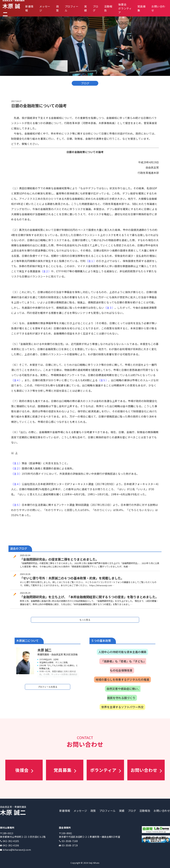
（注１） (91, 261)
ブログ (132, 811)
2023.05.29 (25, 593)
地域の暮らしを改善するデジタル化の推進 (122, 680)
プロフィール (107, 811)
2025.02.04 (25, 555)
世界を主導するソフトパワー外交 (122, 707)
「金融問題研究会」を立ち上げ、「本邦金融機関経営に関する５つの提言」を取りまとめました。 (89, 597)
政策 (57, 8)
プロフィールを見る (48, 687)
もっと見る (85, 620)
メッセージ (80, 811)
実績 (85, 8)
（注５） (103, 380)
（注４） (16, 380)
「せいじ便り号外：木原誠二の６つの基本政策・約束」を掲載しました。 (72, 578)
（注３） (109, 308)
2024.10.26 (25, 574)
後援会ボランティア (125, 8)
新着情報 (65, 811)
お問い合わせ (162, 811)
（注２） (46, 271)
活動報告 (145, 811)
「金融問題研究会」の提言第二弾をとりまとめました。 (59, 559)
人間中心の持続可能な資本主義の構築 (122, 652)
